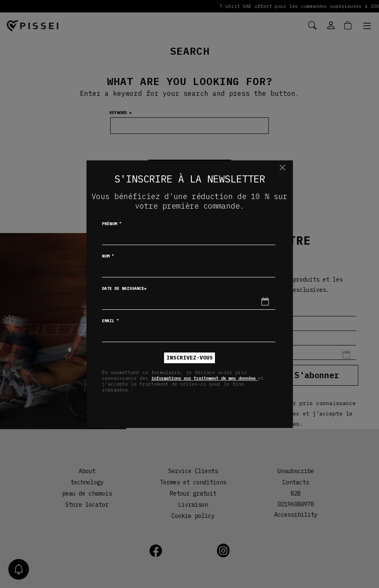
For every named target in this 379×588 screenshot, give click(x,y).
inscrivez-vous (190, 358)
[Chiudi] (283, 168)
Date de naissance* (124, 288)
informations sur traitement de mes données (212, 378)
